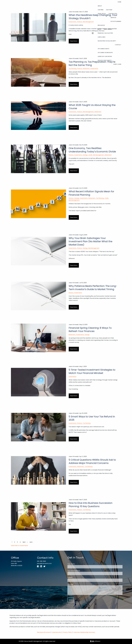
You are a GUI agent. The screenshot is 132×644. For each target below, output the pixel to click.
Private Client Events (105, 60)
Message (77, 584)
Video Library (108, 29)
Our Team (109, 10)
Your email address (80, 571)
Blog (99, 29)
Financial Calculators (105, 33)
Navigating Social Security (107, 41)
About (100, 6)
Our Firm (101, 10)
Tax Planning (73, 68)
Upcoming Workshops (105, 53)
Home (119, 2)
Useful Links (102, 37)
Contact (118, 45)
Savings (85, 155)
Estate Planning (116, 21)
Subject (77, 577)
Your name (78, 564)
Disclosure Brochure (44, 632)
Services (113, 18)
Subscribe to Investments (19, 546)
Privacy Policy (67, 632)
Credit (90, 155)
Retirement (86, 68)
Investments (94, 68)
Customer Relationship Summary (84, 632)
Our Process (113, 14)
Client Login (117, 64)
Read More (74, 84)
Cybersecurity (56, 632)
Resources (101, 25)
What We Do (102, 14)
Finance (80, 68)
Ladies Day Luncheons (105, 56)
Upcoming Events (103, 49)
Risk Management (88, 112)
